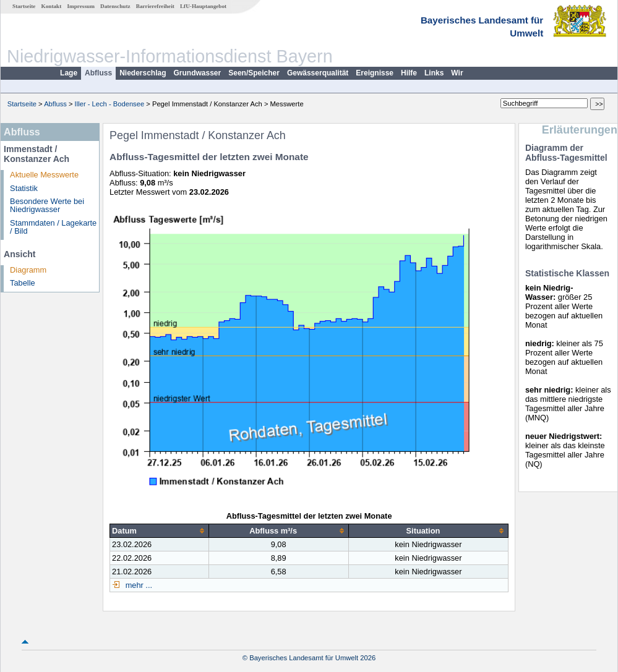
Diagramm (28, 270)
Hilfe (409, 73)
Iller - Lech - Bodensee (110, 104)
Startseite (24, 6)
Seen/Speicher (254, 73)
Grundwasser (198, 73)
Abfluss (98, 73)
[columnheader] (159, 530)
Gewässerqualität (318, 73)
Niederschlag (143, 73)
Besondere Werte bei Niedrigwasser (47, 205)
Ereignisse (375, 73)
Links (434, 73)
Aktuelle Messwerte (44, 175)
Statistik (24, 188)
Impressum (81, 6)
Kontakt (52, 6)
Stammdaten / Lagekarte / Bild (53, 227)
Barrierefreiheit (155, 6)
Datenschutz (115, 6)
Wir (457, 73)
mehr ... (138, 585)
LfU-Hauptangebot (203, 6)
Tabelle (23, 283)
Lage (69, 73)
